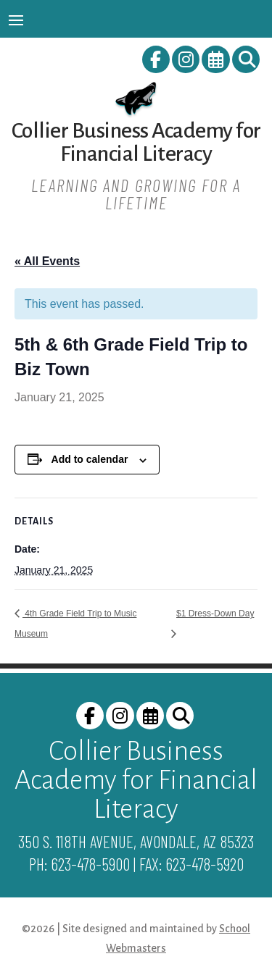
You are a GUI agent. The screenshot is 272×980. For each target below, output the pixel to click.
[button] (16, 20)
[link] (157, 62)
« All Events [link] (47, 261)
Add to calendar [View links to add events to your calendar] (90, 459)
